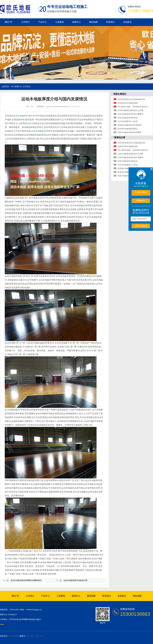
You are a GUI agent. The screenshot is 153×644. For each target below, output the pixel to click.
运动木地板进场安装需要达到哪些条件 (26, 580)
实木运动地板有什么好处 (128, 121)
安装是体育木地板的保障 (128, 103)
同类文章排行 (120, 94)
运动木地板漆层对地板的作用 (75, 580)
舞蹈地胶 (93, 22)
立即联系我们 (141, 226)
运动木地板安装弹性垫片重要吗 (130, 114)
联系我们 (110, 22)
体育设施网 (14, 636)
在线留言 (127, 22)
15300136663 (141, 192)
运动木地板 (19, 116)
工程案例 (60, 22)
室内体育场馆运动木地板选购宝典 (131, 99)
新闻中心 (76, 22)
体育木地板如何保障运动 (128, 118)
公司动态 (27, 87)
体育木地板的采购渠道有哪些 (129, 132)
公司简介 (26, 22)
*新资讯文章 (119, 137)
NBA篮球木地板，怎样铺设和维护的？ (133, 107)
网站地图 (137, 596)
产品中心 (43, 22)
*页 (12, 87)
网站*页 (8, 22)
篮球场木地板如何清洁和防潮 (129, 125)
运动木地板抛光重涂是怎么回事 (130, 110)
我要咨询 (141, 201)
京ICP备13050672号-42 (36, 636)
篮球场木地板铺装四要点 (128, 129)
